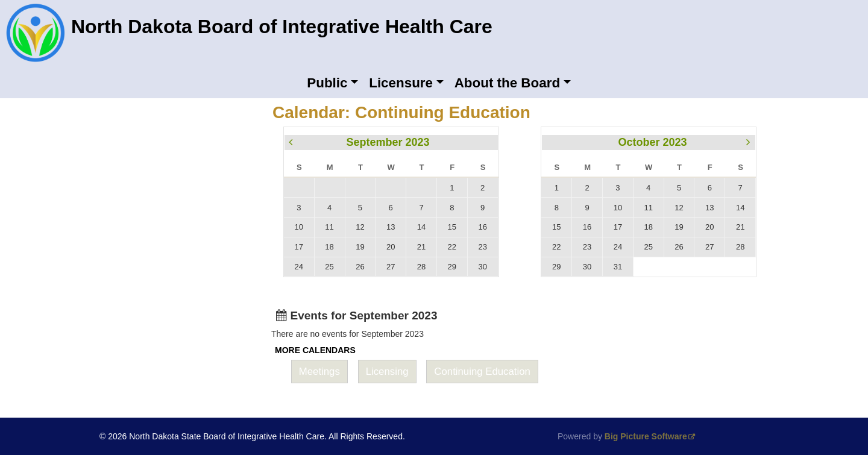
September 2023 (388, 142)
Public (327, 83)
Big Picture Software (646, 436)
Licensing (387, 372)
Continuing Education (482, 372)
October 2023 (652, 142)
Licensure (401, 83)
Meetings (319, 372)
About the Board (507, 83)
